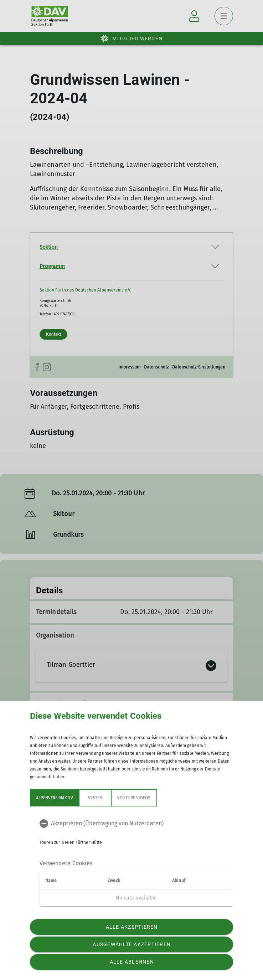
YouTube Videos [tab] (134, 798)
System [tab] (95, 798)
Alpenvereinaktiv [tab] (55, 798)
